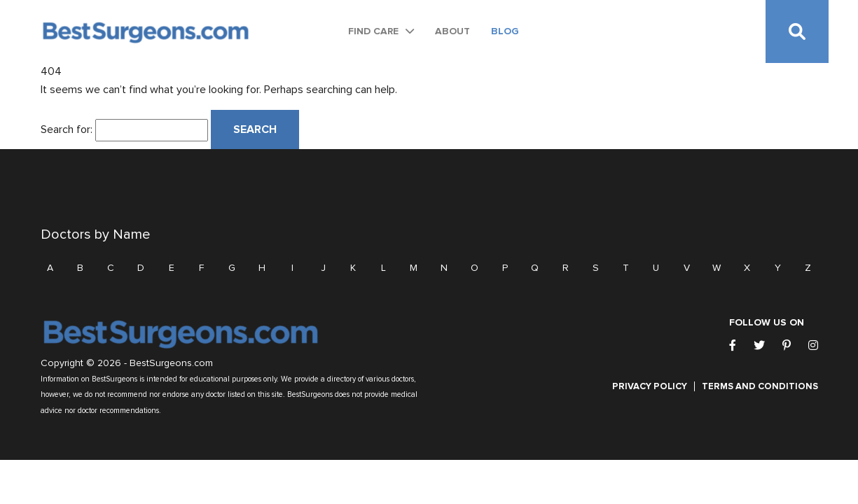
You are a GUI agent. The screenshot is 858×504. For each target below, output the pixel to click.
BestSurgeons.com (171, 363)
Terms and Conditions (760, 386)
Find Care (373, 31)
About (452, 31)
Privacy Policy (650, 386)
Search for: (67, 129)
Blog (505, 31)
